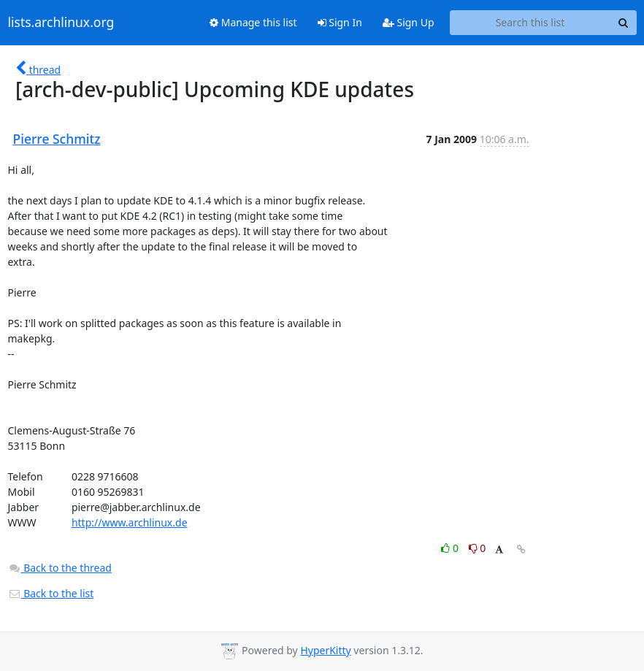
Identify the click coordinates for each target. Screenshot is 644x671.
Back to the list (51, 593)
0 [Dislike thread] (478, 548)
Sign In (340, 22)
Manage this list (253, 22)
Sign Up (409, 22)
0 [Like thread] (451, 548)
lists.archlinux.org (61, 23)
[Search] (624, 23)
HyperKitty (325, 650)
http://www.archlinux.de (130, 522)
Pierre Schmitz (57, 139)
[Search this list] (530, 23)
